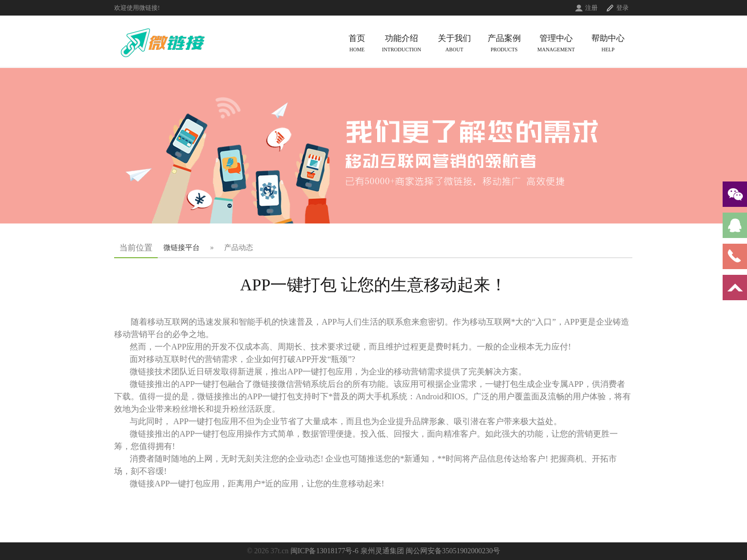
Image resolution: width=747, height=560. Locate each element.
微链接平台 (182, 248)
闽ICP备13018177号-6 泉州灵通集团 (347, 551)
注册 (591, 8)
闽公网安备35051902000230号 (453, 551)
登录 (622, 8)
